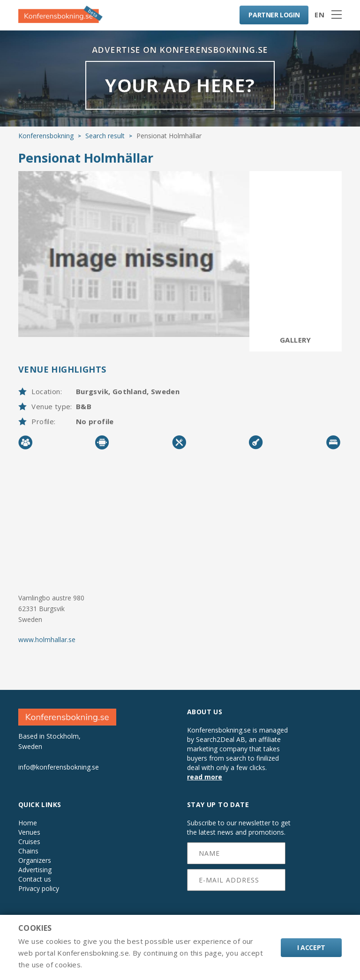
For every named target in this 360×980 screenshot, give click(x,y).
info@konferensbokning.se (59, 767)
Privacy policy (39, 889)
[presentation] (236, 908)
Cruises (29, 842)
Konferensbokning (46, 136)
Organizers (35, 860)
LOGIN (274, 15)
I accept (311, 947)
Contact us (35, 879)
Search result (105, 136)
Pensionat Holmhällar (86, 158)
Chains (28, 851)
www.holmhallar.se (47, 640)
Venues (29, 832)
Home (28, 823)
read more (205, 777)
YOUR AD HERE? (180, 85)
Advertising (35, 870)
